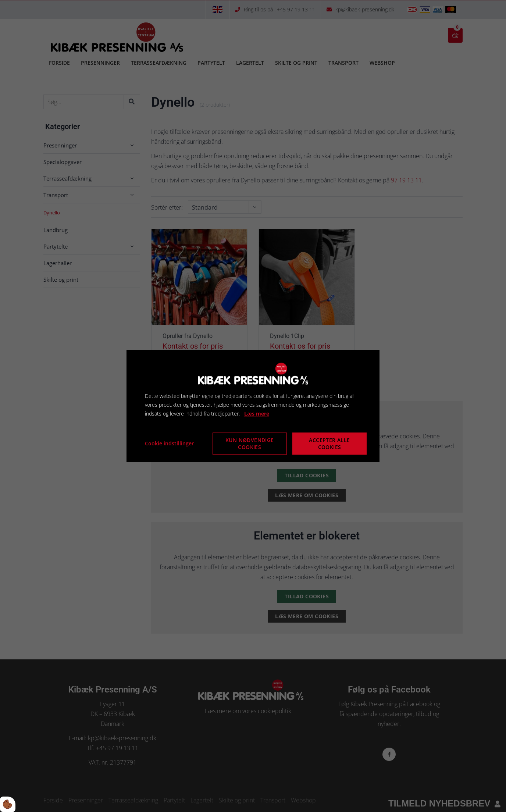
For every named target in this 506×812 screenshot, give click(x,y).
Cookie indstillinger (169, 444)
